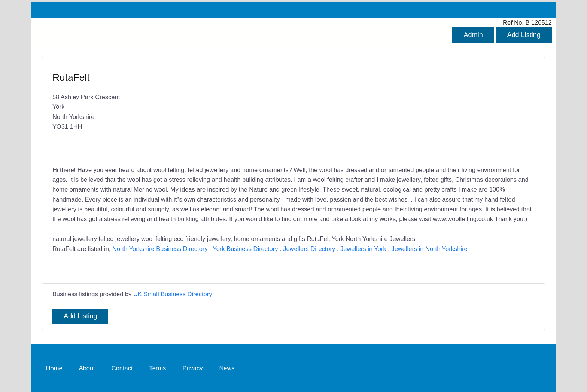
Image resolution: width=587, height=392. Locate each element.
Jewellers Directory (309, 249)
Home (54, 368)
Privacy (192, 368)
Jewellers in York (363, 249)
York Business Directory (245, 249)
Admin (473, 35)
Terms (158, 368)
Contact (122, 368)
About (87, 368)
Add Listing (524, 35)
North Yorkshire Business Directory (160, 249)
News (227, 368)
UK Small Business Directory (173, 294)
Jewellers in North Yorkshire (429, 249)
